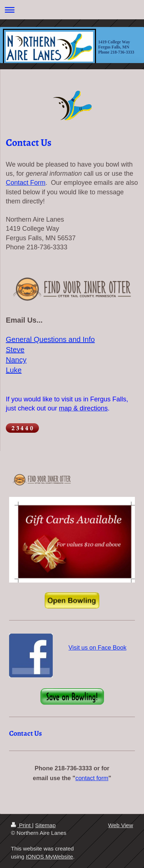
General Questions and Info (50, 339)
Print (21, 825)
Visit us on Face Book (97, 647)
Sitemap (45, 825)
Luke (14, 370)
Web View (121, 825)
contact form (92, 778)
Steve (15, 350)
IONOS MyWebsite (49, 857)
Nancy (16, 360)
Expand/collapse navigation (72, 10)
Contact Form (26, 183)
